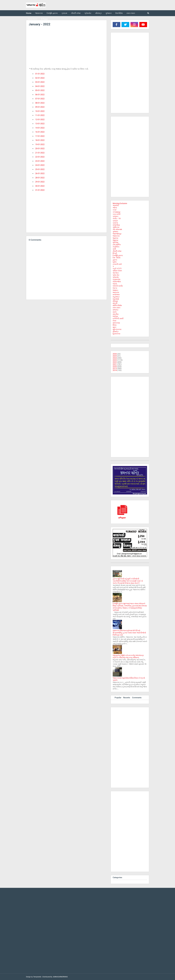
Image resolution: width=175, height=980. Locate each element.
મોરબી (115, 303)
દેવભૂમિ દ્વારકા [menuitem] (52, 13)
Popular (118, 698)
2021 (115, 364)
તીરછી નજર (117, 251)
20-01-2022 (40, 149)
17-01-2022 (40, 136)
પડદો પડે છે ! (117, 268)
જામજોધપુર (117, 234)
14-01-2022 (40, 128)
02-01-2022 (40, 78)
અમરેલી (116, 205)
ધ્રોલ (115, 262)
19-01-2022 (40, 144)
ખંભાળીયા (116, 225)
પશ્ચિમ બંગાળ (117, 271)
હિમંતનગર (116, 334)
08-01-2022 (40, 103)
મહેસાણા (116, 299)
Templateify (37, 977)
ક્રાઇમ (115, 221)
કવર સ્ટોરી (117, 214)
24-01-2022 (40, 165)
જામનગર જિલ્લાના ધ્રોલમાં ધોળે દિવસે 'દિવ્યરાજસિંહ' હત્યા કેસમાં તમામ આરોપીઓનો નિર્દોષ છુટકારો (129, 633)
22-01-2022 (40, 157)
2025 (115, 356)
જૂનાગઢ (115, 240)
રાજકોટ (116, 310)
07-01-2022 (40, 99)
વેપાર (114, 321)
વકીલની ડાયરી (118, 318)
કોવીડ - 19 (117, 218)
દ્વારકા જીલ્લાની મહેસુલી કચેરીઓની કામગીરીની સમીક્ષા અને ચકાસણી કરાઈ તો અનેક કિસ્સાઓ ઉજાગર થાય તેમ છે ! (128, 581)
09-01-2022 (40, 107)
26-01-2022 (40, 173)
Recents (127, 698)
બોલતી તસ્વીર (118, 286)
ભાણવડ (115, 290)
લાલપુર (115, 316)
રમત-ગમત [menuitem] (131, 13)
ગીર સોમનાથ (117, 229)
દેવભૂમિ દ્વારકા (118, 255)
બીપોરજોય (117, 281)
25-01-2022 (40, 169)
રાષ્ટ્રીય (116, 314)
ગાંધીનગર (116, 227)
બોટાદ (115, 284)
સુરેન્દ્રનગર (117, 329)
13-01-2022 (40, 124)
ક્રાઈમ (115, 223)
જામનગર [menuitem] (39, 13)
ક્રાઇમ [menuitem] (64, 13)
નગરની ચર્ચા (117, 264)
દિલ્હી (115, 253)
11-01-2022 (40, 115)
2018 (115, 370)
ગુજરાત (115, 232)
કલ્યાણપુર (117, 212)
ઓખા (115, 208)
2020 (115, 366)
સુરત (114, 327)
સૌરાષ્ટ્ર (116, 331)
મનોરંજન (116, 295)
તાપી (114, 249)
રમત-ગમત (116, 308)
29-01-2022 (40, 182)
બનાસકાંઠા (116, 279)
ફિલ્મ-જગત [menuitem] (33, 19)
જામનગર (116, 236)
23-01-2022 (40, 161)
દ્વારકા (115, 260)
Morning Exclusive (120, 203)
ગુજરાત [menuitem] (109, 13)
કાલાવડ (116, 216)
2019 (115, 368)
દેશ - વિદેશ (117, 258)
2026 (115, 354)
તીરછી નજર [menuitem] (76, 13)
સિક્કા (115, 325)
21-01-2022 (40, 153)
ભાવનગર (116, 292)
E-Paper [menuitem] (44, 19)
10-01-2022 (40, 111)
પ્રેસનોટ (116, 277)
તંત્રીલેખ (116, 247)
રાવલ (115, 312)
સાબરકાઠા (116, 323)
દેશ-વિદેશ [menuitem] (119, 13)
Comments (137, 698)
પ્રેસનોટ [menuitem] (88, 13)
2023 (115, 360)
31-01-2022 (40, 190)
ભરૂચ (115, 288)
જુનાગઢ (115, 238)
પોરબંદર (116, 273)
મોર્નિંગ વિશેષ (117, 305)
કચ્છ (115, 210)
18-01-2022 (40, 140)
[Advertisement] (66, 48)
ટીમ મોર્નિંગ (117, 245)
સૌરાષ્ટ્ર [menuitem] (98, 13)
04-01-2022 (40, 86)
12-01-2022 (40, 120)
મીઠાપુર (115, 301)
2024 (115, 358)
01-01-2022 (40, 74)
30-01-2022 (40, 186)
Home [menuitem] (29, 13)
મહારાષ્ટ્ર (116, 297)
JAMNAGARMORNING (60, 977)
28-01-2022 (40, 178)
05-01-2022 (40, 90)
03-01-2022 (40, 82)
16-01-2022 (40, 132)
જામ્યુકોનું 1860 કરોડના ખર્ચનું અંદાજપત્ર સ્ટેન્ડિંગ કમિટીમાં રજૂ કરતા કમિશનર (128, 656)
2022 (115, 362)
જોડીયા (115, 242)
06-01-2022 (40, 95)
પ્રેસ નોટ (116, 275)
